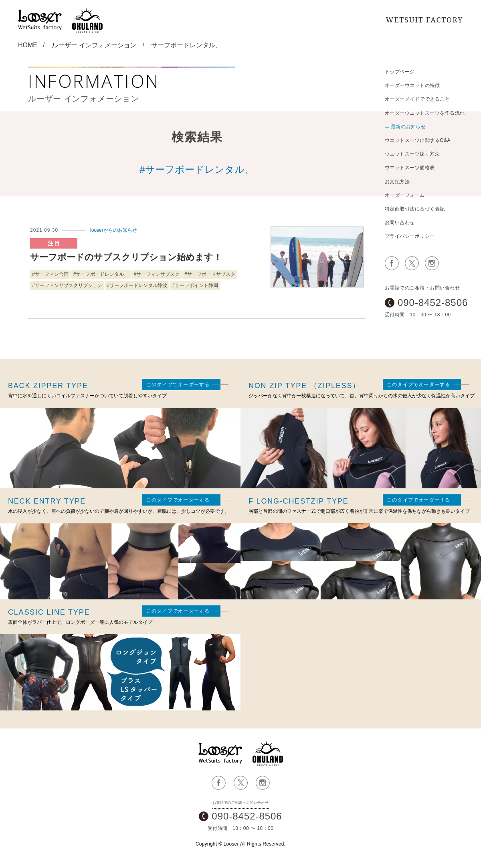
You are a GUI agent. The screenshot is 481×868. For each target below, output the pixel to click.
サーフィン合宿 (52, 274)
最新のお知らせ (408, 127)
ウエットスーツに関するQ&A (418, 140)
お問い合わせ (400, 223)
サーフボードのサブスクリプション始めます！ (126, 257)
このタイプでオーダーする (178, 384)
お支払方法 (397, 182)
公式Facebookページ (392, 263)
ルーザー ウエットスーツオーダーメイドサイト (220, 753)
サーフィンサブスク (158, 274)
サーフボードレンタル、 (102, 274)
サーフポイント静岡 (196, 285)
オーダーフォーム (405, 195)
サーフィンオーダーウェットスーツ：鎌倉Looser (40, 20)
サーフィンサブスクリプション (69, 285)
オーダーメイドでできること (417, 99)
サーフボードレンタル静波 (138, 285)
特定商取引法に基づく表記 (415, 209)
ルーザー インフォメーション (94, 45)
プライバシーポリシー (410, 236)
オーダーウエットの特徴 (412, 85)
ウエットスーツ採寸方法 (412, 154)
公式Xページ (412, 263)
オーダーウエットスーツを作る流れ (425, 113)
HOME (28, 45)
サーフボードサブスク (211, 274)
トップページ (400, 72)
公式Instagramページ (432, 263)
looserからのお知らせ (114, 230)
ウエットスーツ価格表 (410, 168)
